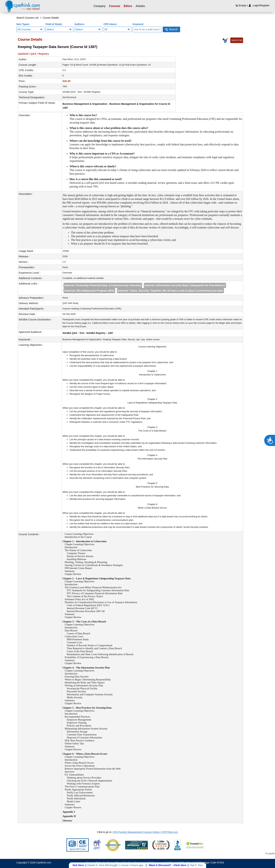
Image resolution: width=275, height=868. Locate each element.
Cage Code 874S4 (214, 863)
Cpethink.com (44, 863)
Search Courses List (27, 18)
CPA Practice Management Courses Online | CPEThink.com (145, 832)
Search (171, 29)
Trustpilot (270, 853)
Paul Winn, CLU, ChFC (74, 59)
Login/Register (259, 5)
